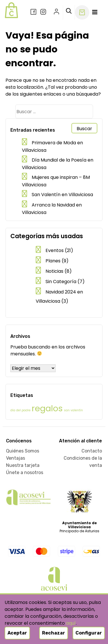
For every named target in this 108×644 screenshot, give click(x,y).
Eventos (55, 250)
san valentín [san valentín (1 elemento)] (73, 410)
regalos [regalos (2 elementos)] (47, 408)
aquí (71, 623)
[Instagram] (44, 12)
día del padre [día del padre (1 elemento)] (20, 410)
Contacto (92, 451)
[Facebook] (34, 12)
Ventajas (16, 458)
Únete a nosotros (25, 472)
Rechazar (54, 633)
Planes (53, 261)
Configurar (89, 633)
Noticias (54, 271)
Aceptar (17, 633)
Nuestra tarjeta (23, 465)
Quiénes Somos (23, 451)
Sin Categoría (61, 282)
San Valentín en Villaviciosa (62, 195)
